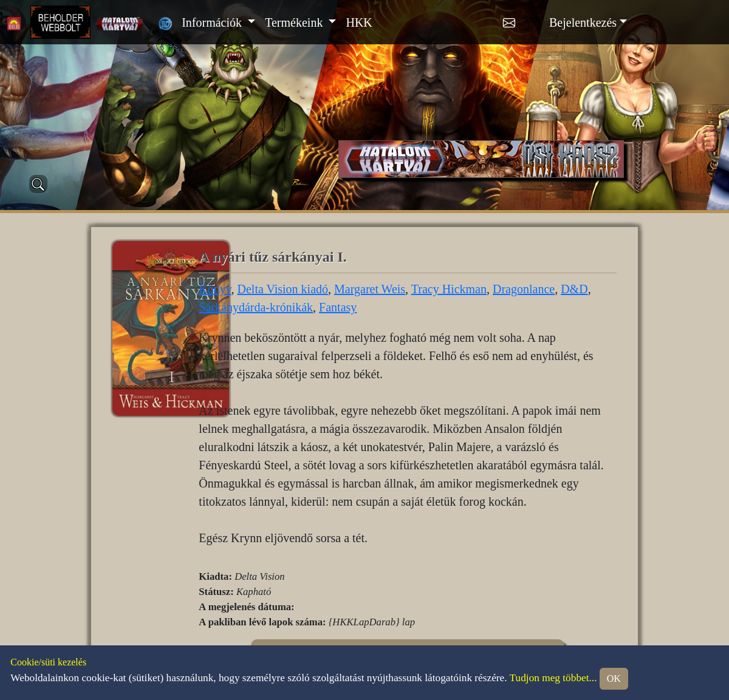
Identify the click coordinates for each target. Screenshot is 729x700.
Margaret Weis (370, 289)
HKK (359, 22)
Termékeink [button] (295, 22)
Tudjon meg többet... (553, 678)
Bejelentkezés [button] (583, 22)
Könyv (215, 289)
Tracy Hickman (449, 289)
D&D (574, 289)
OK (614, 678)
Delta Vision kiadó (283, 289)
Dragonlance (524, 289)
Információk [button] (213, 22)
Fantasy (338, 307)
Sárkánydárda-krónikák (256, 307)
